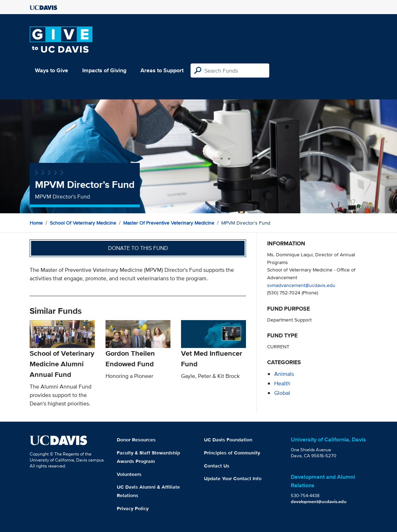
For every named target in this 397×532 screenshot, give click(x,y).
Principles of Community (232, 453)
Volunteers (129, 474)
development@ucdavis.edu (319, 502)
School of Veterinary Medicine (83, 223)
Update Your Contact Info (233, 478)
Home (36, 223)
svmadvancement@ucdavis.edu (301, 285)
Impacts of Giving (104, 70)
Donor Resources (136, 440)
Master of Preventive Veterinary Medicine (169, 223)
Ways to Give (52, 70)
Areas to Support (162, 70)
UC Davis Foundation (228, 440)
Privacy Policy (133, 508)
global (282, 393)
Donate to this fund (138, 248)
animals (284, 374)
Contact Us (217, 466)
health (282, 383)
